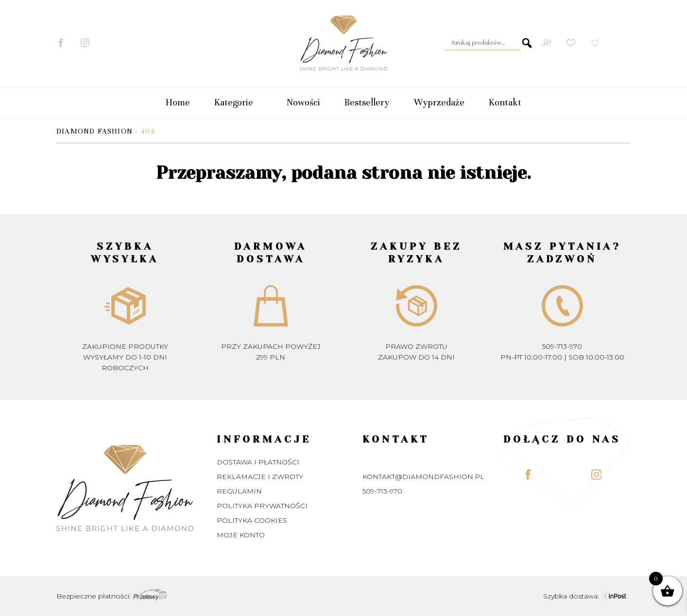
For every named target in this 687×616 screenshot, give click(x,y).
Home (178, 102)
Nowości (303, 102)
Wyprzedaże (439, 102)
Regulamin (239, 491)
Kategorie (238, 103)
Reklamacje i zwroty (260, 477)
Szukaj (527, 43)
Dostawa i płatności (258, 462)
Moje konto (241, 535)
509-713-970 (562, 346)
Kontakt (505, 102)
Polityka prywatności (262, 506)
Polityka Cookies (252, 520)
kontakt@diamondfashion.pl (423, 477)
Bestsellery (367, 102)
